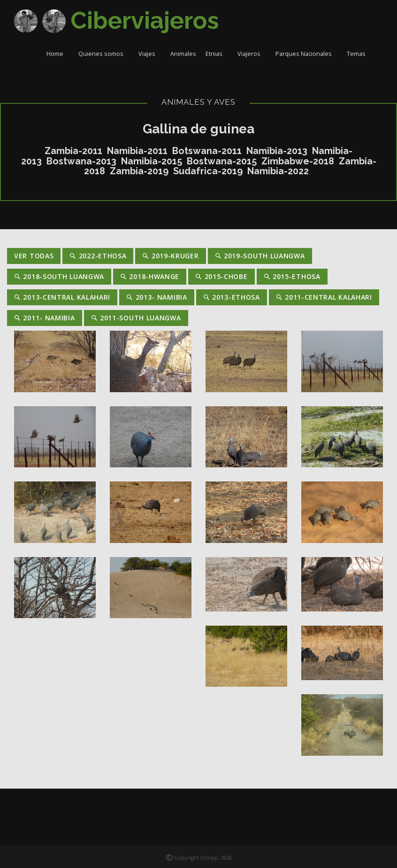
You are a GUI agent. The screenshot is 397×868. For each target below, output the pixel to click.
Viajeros (252, 54)
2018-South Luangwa (59, 276)
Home (58, 54)
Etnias (217, 54)
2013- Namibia (157, 297)
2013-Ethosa (232, 297)
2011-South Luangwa (136, 318)
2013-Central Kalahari (62, 297)
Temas (359, 54)
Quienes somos (104, 54)
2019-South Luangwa (260, 256)
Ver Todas (34, 256)
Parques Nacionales (306, 54)
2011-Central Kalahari (324, 297)
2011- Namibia (45, 318)
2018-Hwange (150, 276)
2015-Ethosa (292, 276)
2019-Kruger (170, 256)
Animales (183, 54)
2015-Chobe (221, 276)
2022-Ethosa (98, 256)
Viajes (150, 54)
